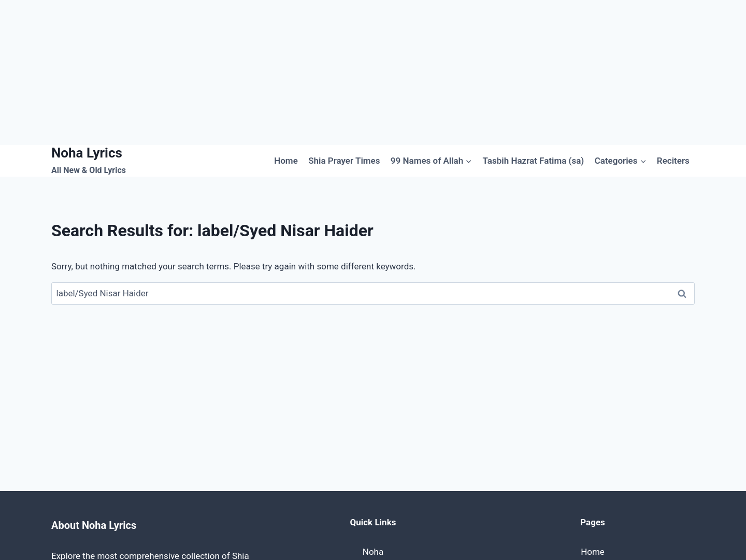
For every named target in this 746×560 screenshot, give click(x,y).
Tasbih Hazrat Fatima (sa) (534, 161)
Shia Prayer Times (344, 161)
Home (286, 161)
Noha (373, 552)
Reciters (673, 161)
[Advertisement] (311, 73)
